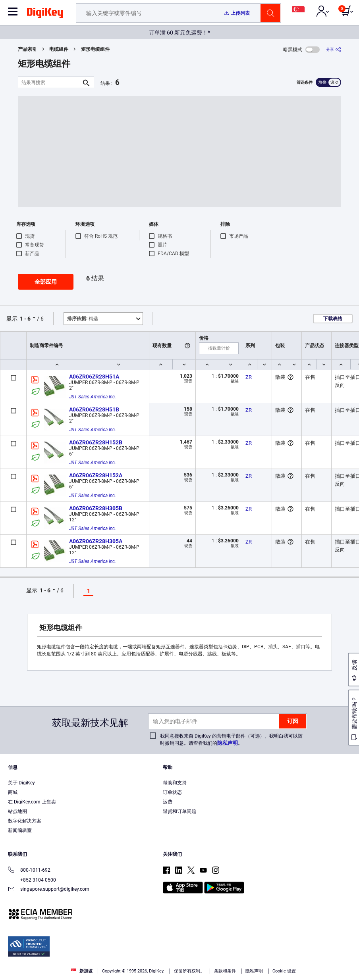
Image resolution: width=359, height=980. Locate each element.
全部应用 (46, 282)
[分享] (334, 49)
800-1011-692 (29, 871)
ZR (249, 377)
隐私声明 (228, 743)
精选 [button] (83, 319)
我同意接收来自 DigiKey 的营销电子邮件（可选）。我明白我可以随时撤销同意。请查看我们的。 (231, 740)
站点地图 (17, 811)
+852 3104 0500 (32, 880)
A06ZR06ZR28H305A (96, 541)
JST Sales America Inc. (93, 397)
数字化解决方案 (25, 821)
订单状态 (172, 792)
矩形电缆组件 (95, 49)
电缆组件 (59, 49)
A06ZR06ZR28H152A (96, 475)
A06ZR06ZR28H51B (94, 409)
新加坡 (82, 971)
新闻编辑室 (20, 830)
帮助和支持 (175, 783)
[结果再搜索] (50, 82)
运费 (168, 802)
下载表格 (333, 319)
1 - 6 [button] (25, 319)
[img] (45, 14)
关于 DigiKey (21, 783)
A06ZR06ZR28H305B (96, 508)
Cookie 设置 (284, 971)
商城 (13, 792)
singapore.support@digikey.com (49, 890)
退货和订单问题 (179, 811)
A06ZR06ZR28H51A (94, 377)
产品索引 (27, 49)
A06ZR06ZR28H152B (96, 442)
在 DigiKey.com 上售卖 (32, 802)
